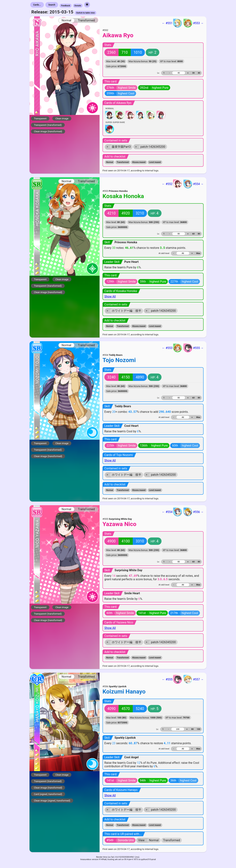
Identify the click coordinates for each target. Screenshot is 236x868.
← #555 (172, 679)
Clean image (62, 119)
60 (194, 234)
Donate (78, 6)
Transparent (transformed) (48, 125)
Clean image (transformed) (48, 131)
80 (199, 234)
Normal (66, 20)
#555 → (194, 348)
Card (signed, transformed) (48, 794)
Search (52, 5)
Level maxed (155, 162)
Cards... (37, 5)
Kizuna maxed (139, 162)
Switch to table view (86, 13)
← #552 (172, 184)
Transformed (86, 20)
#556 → (194, 512)
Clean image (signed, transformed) (52, 801)
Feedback (66, 6)
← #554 (172, 512)
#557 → (194, 679)
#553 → (194, 23)
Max (198, 253)
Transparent (40, 119)
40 (199, 73)
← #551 (172, 23)
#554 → (194, 184)
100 (198, 729)
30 (194, 73)
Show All (110, 296)
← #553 (172, 348)
